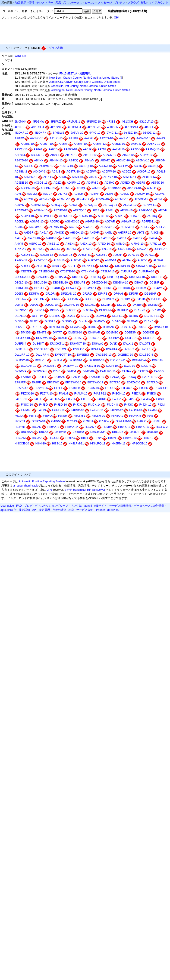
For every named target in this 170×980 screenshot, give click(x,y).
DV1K (113, 344)
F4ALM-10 (81, 394)
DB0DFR (78, 277)
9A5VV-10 (77, 133)
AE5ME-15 (141, 199)
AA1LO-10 (56, 138)
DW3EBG (83, 355)
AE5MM (20, 205)
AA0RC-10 (37, 138)
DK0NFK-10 (71, 305)
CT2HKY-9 (88, 271)
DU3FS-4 (20, 344)
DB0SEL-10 (60, 283)
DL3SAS (50, 321)
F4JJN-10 (145, 405)
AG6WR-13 (128, 222)
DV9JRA (129, 349)
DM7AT (57, 333)
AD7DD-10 (114, 188)
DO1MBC (112, 333)
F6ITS (33, 416)
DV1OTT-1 (21, 349)
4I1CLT (149, 127)
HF (89, 490)
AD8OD (124, 194)
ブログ (28, 506)
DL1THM (38, 316)
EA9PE (36, 382)
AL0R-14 (110, 260)
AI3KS (155, 233)
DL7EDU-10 (56, 327)
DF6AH (118, 294)
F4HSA (117, 399)
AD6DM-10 (28, 188)
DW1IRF (146, 349)
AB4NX (39, 160)
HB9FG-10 (143, 427)
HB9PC (70, 438)
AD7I (18, 194)
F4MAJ (153, 410)
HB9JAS (37, 438)
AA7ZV (135, 149)
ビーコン (90, 3)
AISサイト (100, 506)
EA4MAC (59, 377)
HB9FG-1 (124, 427)
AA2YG (89, 138)
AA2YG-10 (106, 138)
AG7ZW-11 (128, 227)
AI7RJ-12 (20, 249)
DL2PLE (118, 316)
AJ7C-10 (134, 255)
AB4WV (89, 160)
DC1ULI (39, 288)
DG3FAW (20, 299)
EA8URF (20, 382)
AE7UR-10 (60, 210)
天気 (58, 3)
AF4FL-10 (126, 210)
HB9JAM (20, 438)
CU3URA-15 (22, 277)
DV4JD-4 (112, 349)
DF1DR (50, 294)
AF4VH (163, 210)
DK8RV (55, 310)
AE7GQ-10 (90, 205)
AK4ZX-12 (21, 260)
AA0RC (19, 138)
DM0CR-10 (161, 327)
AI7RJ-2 (55, 249)
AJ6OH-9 (102, 255)
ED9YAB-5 (41, 388)
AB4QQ (74, 160)
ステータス (75, 3)
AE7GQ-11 (110, 205)
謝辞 (71, 510)
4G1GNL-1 (75, 127)
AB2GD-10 (109, 155)
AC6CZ (127, 172)
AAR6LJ (20, 155)
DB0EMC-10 (137, 277)
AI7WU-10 (89, 249)
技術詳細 (24, 510)
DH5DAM (73, 299)
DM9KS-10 (75, 333)
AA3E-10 (125, 138)
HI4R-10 (148, 438)
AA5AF (63, 144)
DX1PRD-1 (76, 360)
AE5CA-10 (102, 199)
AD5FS (140, 183)
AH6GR (29, 233)
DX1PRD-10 (96, 360)
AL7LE (72, 266)
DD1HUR (124, 288)
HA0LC (142, 421)
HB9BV (107, 427)
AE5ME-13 (122, 199)
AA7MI (102, 149)
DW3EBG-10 (103, 355)
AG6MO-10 (72, 222)
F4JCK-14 (94, 405)
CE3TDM (27, 271)
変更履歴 (44, 510)
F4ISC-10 (27, 405)
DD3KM (141, 288)
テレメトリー (45, 3)
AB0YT (55, 155)
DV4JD (95, 349)
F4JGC (129, 405)
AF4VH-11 (47, 216)
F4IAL (131, 399)
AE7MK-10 (41, 210)
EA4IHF (43, 377)
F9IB (150, 416)
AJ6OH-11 (27, 255)
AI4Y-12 (138, 238)
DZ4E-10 (88, 371)
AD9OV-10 (142, 194)
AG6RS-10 (92, 222)
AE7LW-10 (130, 205)
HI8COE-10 (22, 444)
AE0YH (28, 199)
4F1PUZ (56, 122)
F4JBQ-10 (61, 405)
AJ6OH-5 (84, 255)
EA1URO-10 (108, 371)
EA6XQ (131, 377)
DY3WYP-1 (40, 371)
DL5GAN (132, 321)
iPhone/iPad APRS (107, 510)
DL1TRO (55, 316)
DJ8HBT (156, 299)
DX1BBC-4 (146, 355)
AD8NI (109, 194)
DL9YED (126, 327)
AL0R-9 (57, 266)
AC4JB (56, 172)
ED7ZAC (115, 382)
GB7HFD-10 (123, 421)
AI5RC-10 (35, 244)
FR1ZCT (20, 421)
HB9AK (36, 427)
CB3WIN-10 (123, 266)
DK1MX (90, 305)
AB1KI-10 (71, 155)
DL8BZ (92, 327)
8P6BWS (59, 133)
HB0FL (157, 421)
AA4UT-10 (46, 144)
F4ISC (160, 399)
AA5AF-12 (99, 144)
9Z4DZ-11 (149, 133)
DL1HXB (140, 310)
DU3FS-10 (150, 338)
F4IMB (146, 399)
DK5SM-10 (21, 310)
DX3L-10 (129, 366)
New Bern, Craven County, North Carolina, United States (84, 78)
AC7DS (48, 177)
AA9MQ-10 (153, 149)
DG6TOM (39, 299)
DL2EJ (71, 316)
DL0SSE (71, 310)
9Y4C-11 (112, 133)
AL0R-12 (93, 260)
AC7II (62, 177)
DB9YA (139, 283)
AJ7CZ (150, 255)
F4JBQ (43, 405)
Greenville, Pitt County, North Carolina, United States (83, 86)
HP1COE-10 (140, 444)
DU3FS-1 (131, 338)
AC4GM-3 (39, 172)
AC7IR (93, 177)
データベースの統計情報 (149, 506)
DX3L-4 (146, 366)
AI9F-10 (107, 249)
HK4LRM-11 (76, 444)
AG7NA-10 (56, 227)
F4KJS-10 (58, 410)
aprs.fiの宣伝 (8, 510)
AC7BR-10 (30, 177)
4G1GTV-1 (94, 127)
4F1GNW (38, 122)
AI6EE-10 (53, 244)
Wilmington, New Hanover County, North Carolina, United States (90, 90)
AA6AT (38, 149)
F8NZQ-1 (117, 416)
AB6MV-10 (143, 160)
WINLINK (20, 56)
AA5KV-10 (154, 144)
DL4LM (83, 321)
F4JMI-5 (26, 410)
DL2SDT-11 (152, 316)
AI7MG (120, 244)
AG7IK (19, 227)
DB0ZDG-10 (99, 283)
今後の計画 (59, 510)
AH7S (141, 233)
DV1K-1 (128, 344)
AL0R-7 (26, 266)
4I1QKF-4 (41, 133)
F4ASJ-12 (100, 394)
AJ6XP (118, 255)
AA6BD (53, 149)
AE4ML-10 (64, 199)
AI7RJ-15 (38, 249)
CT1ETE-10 (68, 271)
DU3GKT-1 (57, 344)
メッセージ (105, 3)
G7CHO (72, 421)
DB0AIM (61, 277)
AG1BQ (152, 216)
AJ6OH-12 (47, 255)
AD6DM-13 (48, 188)
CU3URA (127, 271)
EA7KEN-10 (150, 377)
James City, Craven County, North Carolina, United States (85, 82)
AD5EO (125, 183)
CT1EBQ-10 (46, 271)
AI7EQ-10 (104, 244)
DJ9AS (19, 305)
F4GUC (86, 399)
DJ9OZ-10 (51, 305)
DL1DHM (105, 310)
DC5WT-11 (89, 288)
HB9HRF (152, 432)
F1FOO (110, 388)
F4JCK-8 (112, 405)
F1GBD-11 (161, 388)
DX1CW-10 (22, 360)
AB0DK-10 (38, 155)
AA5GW (136, 144)
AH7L (108, 233)
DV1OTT (145, 344)
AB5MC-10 (123, 160)
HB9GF (44, 432)
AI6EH (70, 244)
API (34, 510)
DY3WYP (20, 371)
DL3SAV (67, 321)
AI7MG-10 (137, 244)
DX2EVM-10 (71, 366)
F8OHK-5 (135, 416)
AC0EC (28, 166)
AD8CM (79, 194)
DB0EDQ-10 (115, 277)
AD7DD (97, 188)
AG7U (73, 227)
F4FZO (70, 399)
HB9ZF (113, 438)
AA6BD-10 (70, 149)
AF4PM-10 (145, 210)
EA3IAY (127, 371)
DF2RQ (87, 294)
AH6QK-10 (77, 233)
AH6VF (94, 233)
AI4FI (18, 238)
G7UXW (104, 421)
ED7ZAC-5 (133, 382)
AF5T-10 (103, 216)
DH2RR (55, 299)
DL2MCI (101, 316)
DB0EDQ (95, 277)
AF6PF (119, 216)
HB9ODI (54, 438)
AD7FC (152, 188)
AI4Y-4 (153, 238)
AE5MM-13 (38, 205)
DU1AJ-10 (95, 338)
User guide (7, 506)
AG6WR (110, 222)
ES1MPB (74, 388)
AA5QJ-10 (21, 149)
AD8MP (94, 194)
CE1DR (163, 266)
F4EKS (151, 394)
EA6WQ (115, 377)
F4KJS (42, 410)
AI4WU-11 (88, 238)
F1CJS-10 (93, 388)
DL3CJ (34, 321)
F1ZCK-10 (27, 394)
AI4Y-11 (122, 238)
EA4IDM (26, 377)
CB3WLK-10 (144, 266)
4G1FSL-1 (38, 127)
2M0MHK (20, 122)
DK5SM (153, 305)
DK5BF (137, 305)
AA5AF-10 (80, 144)
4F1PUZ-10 (94, 122)
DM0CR (143, 327)
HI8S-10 (57, 444)
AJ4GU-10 (124, 249)
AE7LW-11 (149, 205)
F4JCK (77, 405)
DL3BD (19, 321)
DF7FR (134, 294)
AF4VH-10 (27, 216)
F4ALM (63, 394)
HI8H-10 (41, 444)
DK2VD (122, 305)
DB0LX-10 (40, 283)
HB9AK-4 (91, 427)
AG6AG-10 (37, 222)
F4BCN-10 (119, 394)
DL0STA (88, 310)
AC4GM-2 (21, 172)
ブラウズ (133, 3)
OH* (117, 18)
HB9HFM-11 (98, 432)
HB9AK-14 (72, 427)
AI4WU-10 (69, 238)
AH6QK (59, 233)
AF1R (96, 210)
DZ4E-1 (71, 371)
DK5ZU (39, 310)
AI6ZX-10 (86, 244)
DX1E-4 (57, 360)
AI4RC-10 (34, 238)
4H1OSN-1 (131, 127)
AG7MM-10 (36, 227)
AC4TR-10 (73, 172)
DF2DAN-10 (68, 294)
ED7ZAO (152, 382)
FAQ (19, 506)
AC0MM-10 (46, 166)
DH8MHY (108, 299)
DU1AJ (78, 338)
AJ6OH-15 (66, 255)
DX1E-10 (41, 360)
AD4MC (109, 183)
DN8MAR (94, 333)
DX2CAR (158, 360)
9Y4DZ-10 (131, 133)
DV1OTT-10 (42, 349)
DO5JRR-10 (22, 338)
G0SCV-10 (38, 421)
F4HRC (101, 399)
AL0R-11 (76, 260)
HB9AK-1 (53, 427)
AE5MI (158, 199)
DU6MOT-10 (78, 344)
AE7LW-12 (21, 210)
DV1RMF (61, 349)
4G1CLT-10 (146, 122)
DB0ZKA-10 (121, 283)
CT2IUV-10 (108, 271)
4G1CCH (127, 122)
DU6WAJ (98, 344)
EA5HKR (77, 377)
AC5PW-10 (109, 172)
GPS (49, 490)
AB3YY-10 (146, 155)
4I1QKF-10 (21, 133)
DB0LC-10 (21, 283)
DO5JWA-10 (44, 338)
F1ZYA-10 (46, 394)
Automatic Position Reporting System (42, 481)
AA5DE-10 (118, 144)
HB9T (85, 438)
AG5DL (19, 222)
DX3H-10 (112, 366)
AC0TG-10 (66, 166)
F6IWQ (47, 416)
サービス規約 (85, 510)
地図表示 (21, 3)
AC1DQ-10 (86, 166)
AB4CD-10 (21, 160)
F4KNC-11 (97, 410)
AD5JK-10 (158, 183)
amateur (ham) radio (26, 486)
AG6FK (54, 222)
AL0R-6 (158, 260)
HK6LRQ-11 (98, 444)
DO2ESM (131, 333)
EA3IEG (143, 371)
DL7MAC (76, 327)
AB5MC (105, 160)
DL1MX (156, 310)
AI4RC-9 (51, 238)
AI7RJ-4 (71, 249)
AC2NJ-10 (105, 166)
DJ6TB (141, 299)
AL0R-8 (41, 266)
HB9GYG (60, 432)
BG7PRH (88, 266)
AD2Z (57, 183)
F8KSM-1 (80, 416)
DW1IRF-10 (22, 355)
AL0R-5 (143, 260)
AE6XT (73, 205)
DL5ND (149, 321)
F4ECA (136, 394)
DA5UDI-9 (43, 277)
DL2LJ (85, 316)
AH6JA (44, 233)
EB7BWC (53, 382)
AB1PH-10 (90, 155)
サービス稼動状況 (120, 506)
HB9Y (98, 438)
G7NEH (88, 421)
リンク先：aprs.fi (81, 506)
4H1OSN (113, 127)
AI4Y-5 (19, 244)
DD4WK (157, 288)
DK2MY (106, 305)
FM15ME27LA (68, 74)
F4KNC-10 (77, 410)
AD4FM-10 (74, 183)
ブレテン (120, 3)
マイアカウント (159, 3)
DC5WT (71, 288)
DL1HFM (123, 310)
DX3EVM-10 (92, 366)
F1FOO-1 (127, 388)
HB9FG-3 (27, 432)
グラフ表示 (56, 48)
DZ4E (57, 371)
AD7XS (63, 194)
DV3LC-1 (79, 349)
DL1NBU (20, 316)
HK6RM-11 (118, 444)
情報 (31, 3)
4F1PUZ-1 (74, 122)
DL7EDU (37, 327)
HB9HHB (118, 432)
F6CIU (19, 416)
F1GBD (144, 388)
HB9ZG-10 (130, 438)
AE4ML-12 (83, 199)
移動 (144, 3)
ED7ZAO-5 (21, 388)
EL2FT (58, 388)
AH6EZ (145, 227)
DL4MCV (99, 321)
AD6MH (66, 188)
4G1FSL (20, 127)
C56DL (104, 266)
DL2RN (134, 316)
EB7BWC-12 (95, 382)
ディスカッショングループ (51, 506)
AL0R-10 (59, 260)
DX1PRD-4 (139, 360)
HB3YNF (20, 427)
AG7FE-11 (148, 222)
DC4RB (55, 288)
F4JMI (162, 405)
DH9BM (125, 299)
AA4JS (161, 138)
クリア (97, 11)
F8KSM (63, 416)
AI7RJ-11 (155, 244)
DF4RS (103, 294)
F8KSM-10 (98, 416)
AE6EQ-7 (57, 205)
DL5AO (116, 321)
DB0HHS (157, 277)
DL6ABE (20, 327)
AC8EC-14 (149, 177)
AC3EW (123, 166)
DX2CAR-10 (29, 366)
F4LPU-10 (136, 410)
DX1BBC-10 (125, 355)
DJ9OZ (34, 305)
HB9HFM (78, 432)
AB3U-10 (128, 155)
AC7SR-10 (110, 177)
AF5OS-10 (85, 216)
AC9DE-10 (21, 183)
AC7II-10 (77, 177)
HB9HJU (135, 432)
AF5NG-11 (66, 216)
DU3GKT (38, 344)
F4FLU (38, 399)
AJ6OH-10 (161, 249)
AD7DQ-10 (134, 188)
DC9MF (107, 288)
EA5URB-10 (96, 377)
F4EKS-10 (21, 399)
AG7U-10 (88, 227)
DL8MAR (109, 327)
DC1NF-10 (21, 288)
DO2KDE (148, 333)
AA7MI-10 (118, 149)
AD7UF (48, 194)
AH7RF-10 (124, 233)
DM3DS (26, 333)
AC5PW (91, 172)
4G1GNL (56, 127)
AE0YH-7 (45, 199)
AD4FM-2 (92, 183)
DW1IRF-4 (42, 355)
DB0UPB (80, 283)
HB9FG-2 (162, 427)
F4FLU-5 (54, 399)
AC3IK (138, 166)
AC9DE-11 (41, 183)
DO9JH (62, 338)
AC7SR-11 (130, 177)
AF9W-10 (135, 216)
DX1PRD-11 (118, 360)
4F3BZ (111, 122)
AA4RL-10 (27, 144)
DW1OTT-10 (63, 355)
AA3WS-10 (143, 138)
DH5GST (90, 299)
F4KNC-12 (116, 410)
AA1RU (73, 138)
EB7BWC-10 (73, 382)
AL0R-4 (127, 260)
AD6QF (81, 188)
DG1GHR (150, 294)
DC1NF (154, 283)
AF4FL (110, 210)
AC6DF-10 (144, 172)
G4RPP (56, 421)
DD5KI (19, 294)
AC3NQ (153, 166)
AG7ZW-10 (107, 227)
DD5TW (34, 294)
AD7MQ (32, 194)
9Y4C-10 (95, 133)
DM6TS (42, 333)
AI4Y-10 (106, 238)
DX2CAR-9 (49, 366)
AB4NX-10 (56, 160)
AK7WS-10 (40, 260)
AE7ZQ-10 (80, 210)
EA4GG (159, 371)
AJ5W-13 (143, 249)
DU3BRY (113, 338)
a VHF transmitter (76, 490)
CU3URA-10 (146, 271)
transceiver (98, 490)
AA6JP (87, 149)
